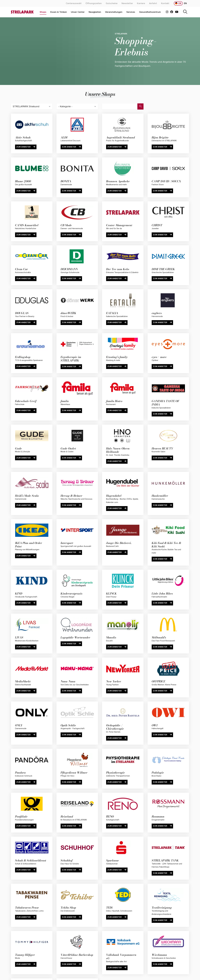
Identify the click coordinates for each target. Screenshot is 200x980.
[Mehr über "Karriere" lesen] (141, 3)
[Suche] (185, 12)
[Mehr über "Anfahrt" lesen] (153, 3)
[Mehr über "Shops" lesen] (43, 12)
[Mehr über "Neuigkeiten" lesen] (95, 12)
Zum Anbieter (26, 147)
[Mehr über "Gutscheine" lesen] (112, 3)
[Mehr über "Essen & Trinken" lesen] (59, 12)
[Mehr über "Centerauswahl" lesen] (74, 3)
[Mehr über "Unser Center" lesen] (78, 12)
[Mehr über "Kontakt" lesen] (165, 3)
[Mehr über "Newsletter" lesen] (127, 3)
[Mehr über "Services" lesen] (131, 12)
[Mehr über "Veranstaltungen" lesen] (114, 12)
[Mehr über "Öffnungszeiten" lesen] (94, 3)
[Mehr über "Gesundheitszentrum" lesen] (150, 12)
